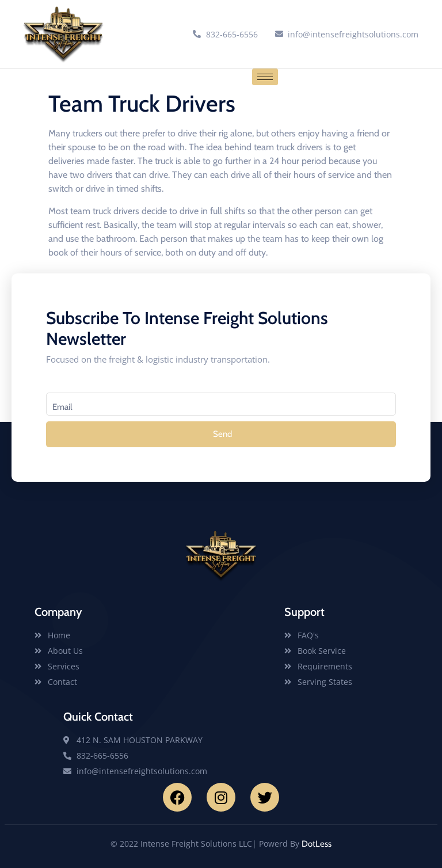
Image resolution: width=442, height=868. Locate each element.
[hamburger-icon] (265, 77)
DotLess (317, 844)
